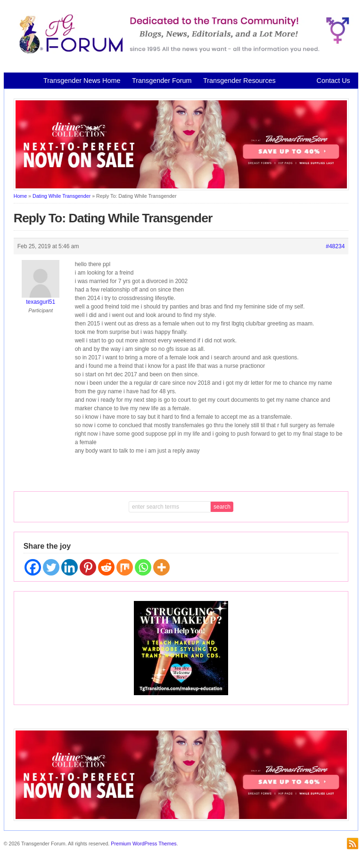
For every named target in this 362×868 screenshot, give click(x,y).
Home (20, 196)
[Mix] (125, 567)
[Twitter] (51, 567)
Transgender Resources (239, 81)
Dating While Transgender (62, 196)
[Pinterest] (88, 567)
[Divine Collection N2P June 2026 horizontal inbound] (181, 188)
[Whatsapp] (143, 567)
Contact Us (333, 81)
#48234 (335, 246)
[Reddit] (106, 567)
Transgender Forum (162, 81)
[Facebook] (33, 567)
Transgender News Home (82, 81)
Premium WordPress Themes (144, 844)
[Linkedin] (70, 567)
